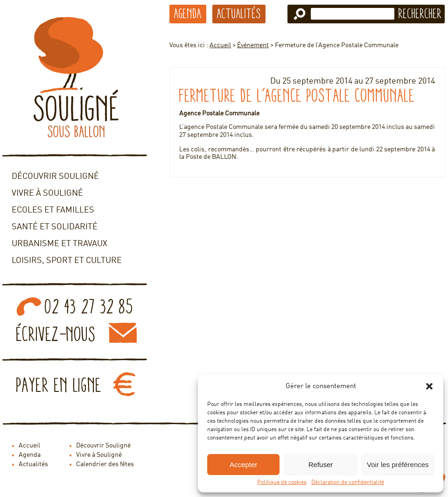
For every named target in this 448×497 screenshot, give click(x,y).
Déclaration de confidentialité (348, 483)
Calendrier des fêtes (105, 464)
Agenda (188, 14)
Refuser (321, 465)
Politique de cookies (282, 483)
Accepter (243, 465)
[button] (429, 386)
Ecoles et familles (53, 210)
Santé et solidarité (55, 227)
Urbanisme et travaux (59, 244)
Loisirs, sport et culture (67, 261)
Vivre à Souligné (47, 193)
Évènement (253, 45)
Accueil (220, 45)
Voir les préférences (398, 465)
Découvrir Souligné (55, 177)
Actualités (239, 14)
